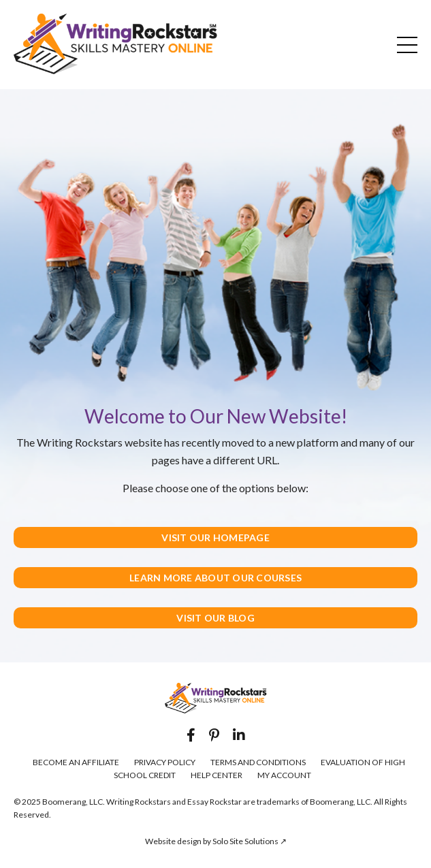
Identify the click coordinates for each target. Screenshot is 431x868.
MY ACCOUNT (284, 775)
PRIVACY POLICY (165, 762)
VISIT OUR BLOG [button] (215, 618)
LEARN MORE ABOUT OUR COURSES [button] (215, 578)
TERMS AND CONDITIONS (258, 762)
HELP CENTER (217, 775)
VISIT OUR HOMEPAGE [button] (215, 537)
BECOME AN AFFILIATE (76, 762)
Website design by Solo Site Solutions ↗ (216, 841)
